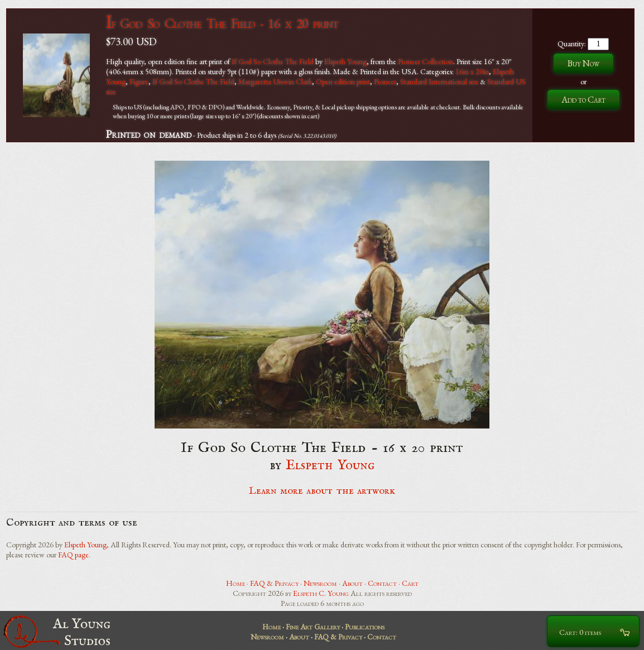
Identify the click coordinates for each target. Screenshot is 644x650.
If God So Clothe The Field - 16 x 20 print (222, 23)
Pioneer (385, 81)
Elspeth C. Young (321, 593)
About (352, 583)
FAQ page (73, 555)
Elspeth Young (345, 61)
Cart (410, 583)
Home (236, 583)
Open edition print (343, 81)
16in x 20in (472, 71)
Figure (139, 81)
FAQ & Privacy (274, 583)
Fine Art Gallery (313, 627)
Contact (382, 583)
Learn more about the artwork (322, 491)
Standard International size (439, 81)
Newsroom (320, 583)
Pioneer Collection (426, 61)
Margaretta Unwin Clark (275, 81)
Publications (365, 627)
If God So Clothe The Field (273, 61)
